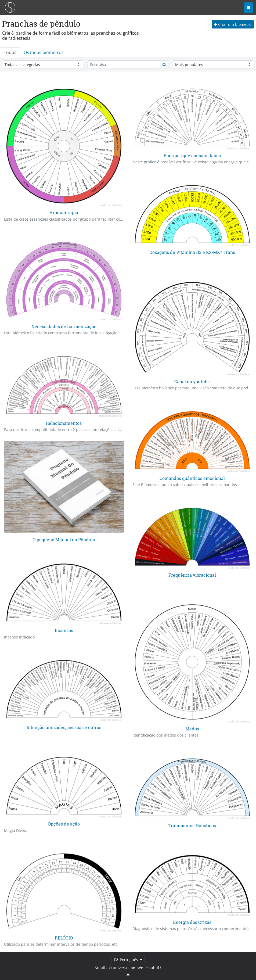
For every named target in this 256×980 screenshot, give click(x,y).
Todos (10, 52)
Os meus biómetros (44, 52)
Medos (192, 728)
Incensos (64, 630)
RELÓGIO (64, 937)
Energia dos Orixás (192, 922)
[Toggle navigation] (248, 8)
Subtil (100, 968)
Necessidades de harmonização (64, 326)
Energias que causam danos (192, 155)
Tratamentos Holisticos (192, 825)
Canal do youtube (192, 381)
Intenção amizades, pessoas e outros (64, 727)
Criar (233, 24)
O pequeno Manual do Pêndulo (64, 539)
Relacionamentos (64, 423)
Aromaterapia (64, 212)
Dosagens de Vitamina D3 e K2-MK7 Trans (192, 252)
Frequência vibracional (192, 575)
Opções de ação (64, 823)
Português (127, 960)
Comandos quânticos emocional (192, 478)
